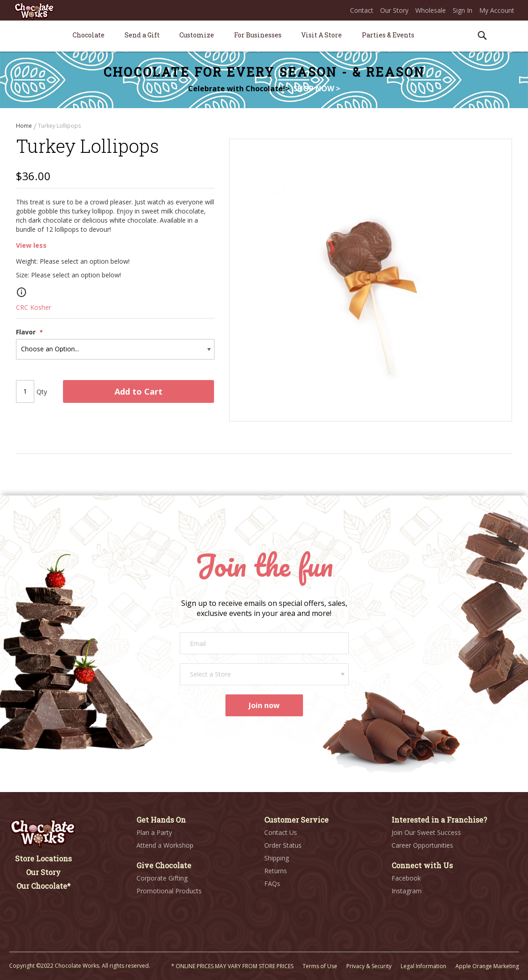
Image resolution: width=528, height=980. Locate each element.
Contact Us (281, 832)
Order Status (283, 845)
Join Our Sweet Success (426, 832)
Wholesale (431, 10)
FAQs (272, 884)
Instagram (407, 891)
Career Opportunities (422, 845)
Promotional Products (169, 891)
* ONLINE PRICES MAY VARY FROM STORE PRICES (232, 966)
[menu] (264, 36)
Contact (362, 10)
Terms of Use (320, 966)
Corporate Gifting (162, 878)
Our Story (394, 10)
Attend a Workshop (165, 845)
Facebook (406, 878)
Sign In (463, 10)
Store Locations (43, 858)
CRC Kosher (34, 307)
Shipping (277, 858)
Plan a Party (154, 832)
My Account (497, 10)
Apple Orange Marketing (487, 966)
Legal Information (423, 966)
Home (25, 126)
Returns (276, 871)
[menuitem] (89, 35)
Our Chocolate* (44, 886)
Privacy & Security (369, 966)
